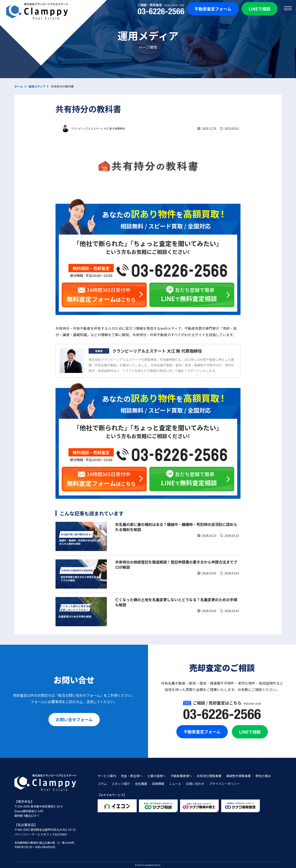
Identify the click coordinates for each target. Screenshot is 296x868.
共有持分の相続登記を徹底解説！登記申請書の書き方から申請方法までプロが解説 (176, 564)
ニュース (175, 784)
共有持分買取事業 (209, 776)
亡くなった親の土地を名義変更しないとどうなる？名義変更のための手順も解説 (176, 602)
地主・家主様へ (132, 776)
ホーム (19, 86)
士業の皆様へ (156, 776)
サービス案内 (107, 776)
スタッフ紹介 (121, 784)
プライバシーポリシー (224, 784)
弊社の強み (263, 776)
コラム (102, 784)
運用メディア (37, 86)
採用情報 (158, 784)
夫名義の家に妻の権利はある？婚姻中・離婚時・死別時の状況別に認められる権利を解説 (176, 527)
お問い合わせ (195, 784)
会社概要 (141, 784)
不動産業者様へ (181, 776)
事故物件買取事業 (238, 776)
